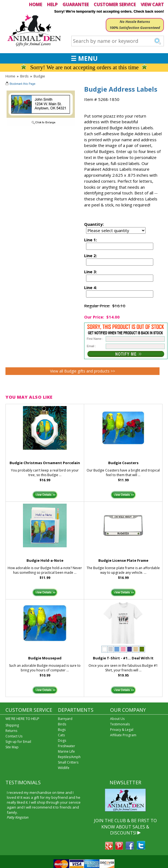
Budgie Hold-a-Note (45, 560)
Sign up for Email (18, 742)
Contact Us (14, 736)
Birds (24, 76)
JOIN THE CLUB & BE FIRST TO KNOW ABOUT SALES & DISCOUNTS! (125, 827)
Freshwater (67, 746)
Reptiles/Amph (69, 757)
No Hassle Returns (135, 22)
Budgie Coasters (123, 463)
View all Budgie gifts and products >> (82, 371)
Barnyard (65, 719)
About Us (117, 719)
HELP (52, 4)
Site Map (12, 747)
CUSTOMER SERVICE (115, 4)
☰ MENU (84, 58)
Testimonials (120, 724)
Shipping (12, 725)
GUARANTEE (76, 4)
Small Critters (68, 762)
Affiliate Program (123, 735)
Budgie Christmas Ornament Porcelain (45, 463)
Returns (11, 731)
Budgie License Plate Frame (123, 560)
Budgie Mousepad (45, 658)
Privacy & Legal (122, 730)
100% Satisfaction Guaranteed (135, 28)
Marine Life (66, 751)
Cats (61, 735)
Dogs (62, 741)
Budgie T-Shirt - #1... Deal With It (123, 658)
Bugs (62, 730)
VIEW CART (152, 4)
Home (10, 76)
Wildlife (64, 768)
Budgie (39, 76)
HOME (36, 4)
